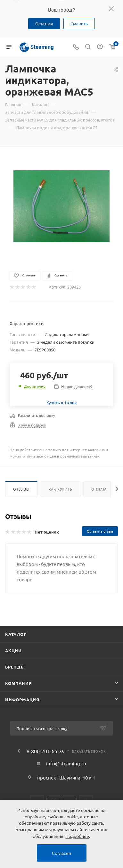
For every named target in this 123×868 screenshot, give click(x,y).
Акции (13, 650)
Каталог (16, 634)
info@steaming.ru (66, 763)
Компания (18, 683)
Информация (22, 699)
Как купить (61, 489)
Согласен (61, 853)
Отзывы (21, 489)
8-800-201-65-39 (46, 751)
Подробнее (77, 836)
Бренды (15, 667)
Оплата (99, 489)
